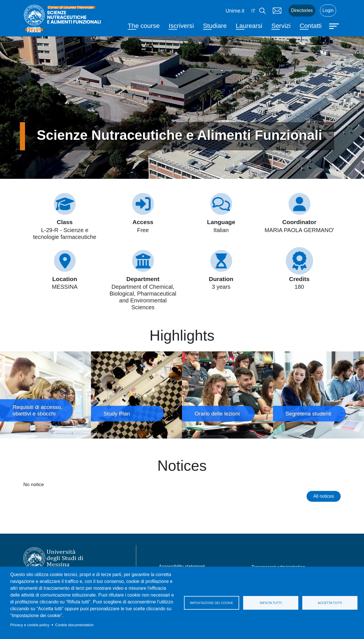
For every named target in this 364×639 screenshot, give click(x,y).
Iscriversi (181, 26)
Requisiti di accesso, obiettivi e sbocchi (45, 395)
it (253, 11)
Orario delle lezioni (227, 395)
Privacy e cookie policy (30, 625)
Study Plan (136, 395)
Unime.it (235, 11)
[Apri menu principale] (335, 26)
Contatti (311, 26)
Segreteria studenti (318, 395)
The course (144, 26)
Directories (302, 10)
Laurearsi (249, 26)
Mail (277, 11)
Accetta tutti (330, 603)
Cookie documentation (74, 625)
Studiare (215, 26)
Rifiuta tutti (271, 603)
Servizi (281, 26)
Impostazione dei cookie (212, 603)
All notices (324, 496)
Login (328, 10)
